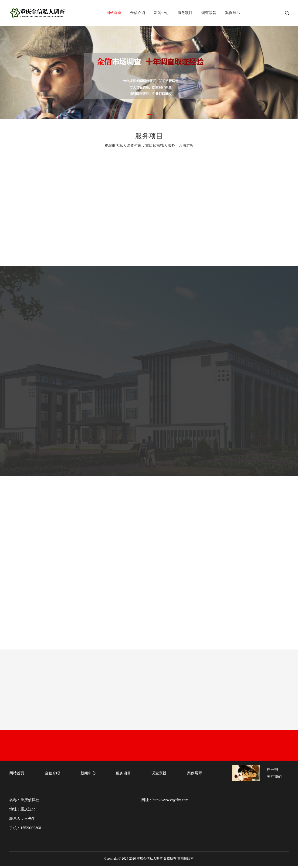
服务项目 (185, 14)
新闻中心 (161, 14)
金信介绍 (138, 14)
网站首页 (114, 14)
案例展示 (233, 14)
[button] (149, 114)
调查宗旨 (209, 14)
